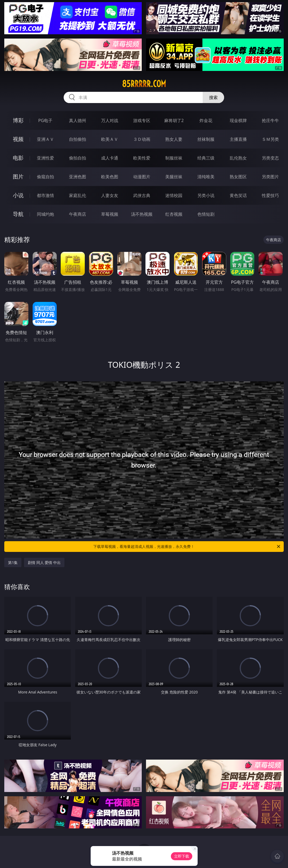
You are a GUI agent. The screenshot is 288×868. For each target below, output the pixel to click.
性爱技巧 (270, 195)
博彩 (18, 120)
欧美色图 (110, 177)
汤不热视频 (142, 214)
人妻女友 (110, 195)
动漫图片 (142, 177)
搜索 (213, 97)
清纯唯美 (206, 177)
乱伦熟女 (238, 158)
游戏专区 (142, 120)
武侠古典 (142, 195)
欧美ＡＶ (110, 139)
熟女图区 (238, 177)
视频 (18, 139)
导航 (18, 214)
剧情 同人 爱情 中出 (44, 562)
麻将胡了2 (174, 120)
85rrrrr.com (144, 84)
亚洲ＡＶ (45, 139)
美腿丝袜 (174, 177)
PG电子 (45, 120)
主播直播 (238, 139)
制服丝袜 (174, 158)
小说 (18, 195)
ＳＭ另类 (270, 139)
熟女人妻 (174, 139)
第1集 (13, 562)
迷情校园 (174, 195)
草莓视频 (110, 214)
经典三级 (206, 158)
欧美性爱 (142, 158)
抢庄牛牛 (270, 120)
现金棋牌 (238, 120)
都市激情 (45, 195)
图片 (18, 177)
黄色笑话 (238, 195)
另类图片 (270, 177)
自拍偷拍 (78, 139)
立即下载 (182, 856)
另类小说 (206, 195)
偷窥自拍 (45, 177)
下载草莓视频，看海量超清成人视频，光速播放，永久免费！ (187, 547)
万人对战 (110, 120)
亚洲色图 (78, 177)
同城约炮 (45, 214)
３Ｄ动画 (142, 139)
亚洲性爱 (45, 158)
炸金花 (206, 120)
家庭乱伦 (78, 195)
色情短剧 (206, 214)
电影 (18, 158)
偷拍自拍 (78, 158)
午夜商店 (78, 214)
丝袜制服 (206, 139)
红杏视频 (174, 214)
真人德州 (78, 120)
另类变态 (270, 158)
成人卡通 (110, 158)
